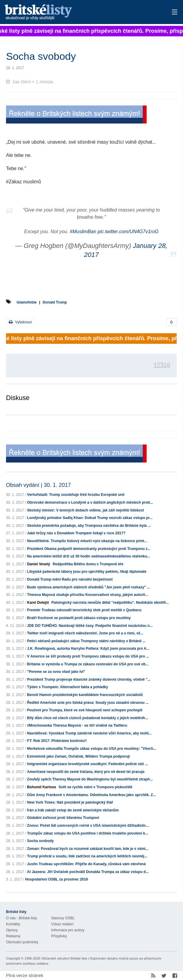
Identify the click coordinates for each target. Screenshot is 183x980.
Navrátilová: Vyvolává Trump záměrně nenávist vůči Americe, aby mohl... (89, 733)
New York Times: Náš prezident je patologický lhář (70, 802)
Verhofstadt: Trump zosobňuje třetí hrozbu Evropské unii (76, 495)
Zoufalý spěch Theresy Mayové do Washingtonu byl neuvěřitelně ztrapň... (90, 779)
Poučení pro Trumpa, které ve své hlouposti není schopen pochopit (85, 710)
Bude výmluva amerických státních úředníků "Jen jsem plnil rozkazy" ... (88, 587)
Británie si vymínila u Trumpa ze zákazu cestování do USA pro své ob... (88, 664)
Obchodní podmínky (22, 942)
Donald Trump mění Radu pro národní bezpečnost (70, 579)
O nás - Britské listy (21, 918)
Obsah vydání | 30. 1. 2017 (38, 485)
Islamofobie (27, 302)
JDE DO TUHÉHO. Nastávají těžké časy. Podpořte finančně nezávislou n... (90, 626)
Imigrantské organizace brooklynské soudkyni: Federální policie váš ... (87, 764)
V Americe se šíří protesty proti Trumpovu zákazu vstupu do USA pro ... (88, 656)
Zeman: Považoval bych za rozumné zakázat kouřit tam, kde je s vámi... (88, 849)
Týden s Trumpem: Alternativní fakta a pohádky (68, 687)
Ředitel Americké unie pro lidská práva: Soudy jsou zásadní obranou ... (88, 703)
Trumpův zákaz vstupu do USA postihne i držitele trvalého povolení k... (88, 833)
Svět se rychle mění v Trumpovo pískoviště (95, 787)
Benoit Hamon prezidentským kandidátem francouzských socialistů (85, 695)
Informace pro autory (68, 930)
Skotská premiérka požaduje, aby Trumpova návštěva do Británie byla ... (89, 526)
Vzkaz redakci (62, 924)
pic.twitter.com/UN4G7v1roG (128, 232)
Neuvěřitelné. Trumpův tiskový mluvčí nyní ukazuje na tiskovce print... (87, 541)
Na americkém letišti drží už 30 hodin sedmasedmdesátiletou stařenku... (88, 556)
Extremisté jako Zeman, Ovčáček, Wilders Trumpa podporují (78, 756)
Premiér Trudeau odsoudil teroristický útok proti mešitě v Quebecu (84, 610)
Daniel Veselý (39, 564)
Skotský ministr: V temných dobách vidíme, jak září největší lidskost (85, 510)
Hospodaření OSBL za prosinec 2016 (56, 879)
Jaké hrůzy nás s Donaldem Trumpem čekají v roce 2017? (76, 533)
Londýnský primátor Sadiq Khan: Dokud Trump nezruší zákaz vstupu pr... (90, 518)
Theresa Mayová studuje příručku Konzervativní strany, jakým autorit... (88, 595)
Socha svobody (40, 841)
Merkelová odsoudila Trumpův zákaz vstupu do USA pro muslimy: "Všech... (92, 749)
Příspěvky (59, 936)
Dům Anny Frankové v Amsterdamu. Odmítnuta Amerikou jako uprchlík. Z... (91, 795)
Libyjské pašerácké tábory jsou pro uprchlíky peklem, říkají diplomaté (87, 572)
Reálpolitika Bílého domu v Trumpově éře (88, 564)
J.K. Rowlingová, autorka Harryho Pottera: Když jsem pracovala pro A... (88, 649)
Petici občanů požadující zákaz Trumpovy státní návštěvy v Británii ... (86, 641)
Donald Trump (55, 302)
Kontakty (13, 924)
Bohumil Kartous (42, 787)
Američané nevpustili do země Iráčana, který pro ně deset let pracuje (86, 772)
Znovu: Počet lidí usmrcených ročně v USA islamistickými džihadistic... (88, 826)
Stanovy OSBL (63, 918)
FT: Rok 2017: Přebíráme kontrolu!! (57, 741)
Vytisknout (20, 322)
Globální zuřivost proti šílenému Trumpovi (63, 818)
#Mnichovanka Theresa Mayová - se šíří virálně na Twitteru (77, 725)
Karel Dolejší (38, 603)
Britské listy (73, 12)
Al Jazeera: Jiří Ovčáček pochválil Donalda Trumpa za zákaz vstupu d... (88, 872)
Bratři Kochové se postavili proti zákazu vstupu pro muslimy (79, 618)
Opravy (12, 930)
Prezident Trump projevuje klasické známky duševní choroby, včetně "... (89, 679)
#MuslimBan (83, 232)
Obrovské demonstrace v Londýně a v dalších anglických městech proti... (90, 502)
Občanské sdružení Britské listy (64, 958)
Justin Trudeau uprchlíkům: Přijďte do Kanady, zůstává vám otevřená (86, 864)
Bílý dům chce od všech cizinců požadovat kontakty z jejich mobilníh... (88, 718)
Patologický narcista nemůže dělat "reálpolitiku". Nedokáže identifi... (110, 603)
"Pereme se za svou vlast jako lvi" (56, 672)
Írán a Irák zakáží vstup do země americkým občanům (73, 810)
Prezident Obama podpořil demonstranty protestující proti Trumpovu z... (89, 549)
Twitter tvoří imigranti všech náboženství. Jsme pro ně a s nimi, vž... (85, 633)
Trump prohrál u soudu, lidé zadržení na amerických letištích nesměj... (87, 856)
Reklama (13, 936)
